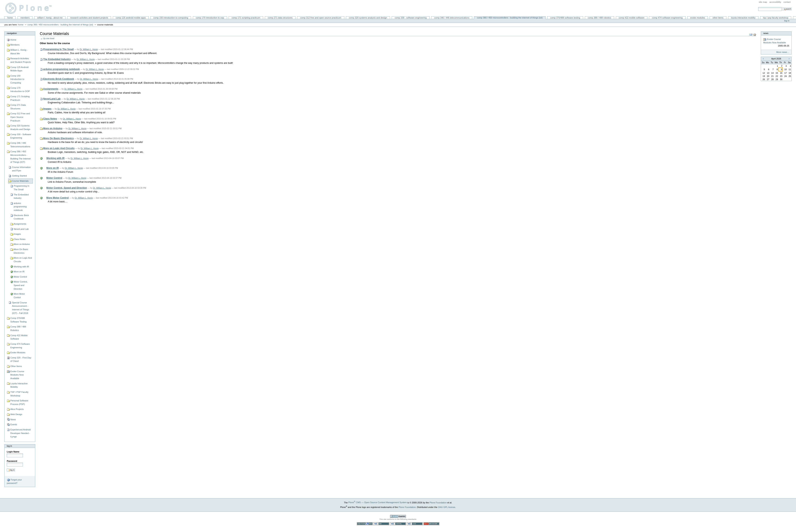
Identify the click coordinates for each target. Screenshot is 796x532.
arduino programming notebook (20, 207)
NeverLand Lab (21, 229)
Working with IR (21, 267)
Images (17, 234)
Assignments (20, 224)
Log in (787, 21)
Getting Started (19, 176)
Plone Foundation (438, 502)
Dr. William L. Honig (89, 49)
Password (12, 461)
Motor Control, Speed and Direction (21, 285)
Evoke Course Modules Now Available (17, 375)
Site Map (763, 2)
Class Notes (20, 239)
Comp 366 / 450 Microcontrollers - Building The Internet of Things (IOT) (510, 18)
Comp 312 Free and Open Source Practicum (321, 18)
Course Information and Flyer (21, 169)
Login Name (13, 452)
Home (10, 18)
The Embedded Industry (21, 196)
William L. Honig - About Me (50, 18)
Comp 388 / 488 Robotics (599, 18)
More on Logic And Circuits (23, 260)
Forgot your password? (14, 481)
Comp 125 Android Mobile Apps (131, 18)
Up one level (49, 38)
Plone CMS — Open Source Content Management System (378, 502)
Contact (787, 2)
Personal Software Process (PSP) (19, 402)
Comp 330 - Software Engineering (411, 18)
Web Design (16, 414)
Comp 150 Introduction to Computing (171, 18)
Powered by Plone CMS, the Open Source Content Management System (398, 516)
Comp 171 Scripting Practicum (246, 18)
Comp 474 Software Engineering (667, 18)
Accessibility (775, 2)
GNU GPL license (447, 507)
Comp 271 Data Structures (280, 18)
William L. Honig (30, 8)
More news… (783, 52)
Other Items (718, 18)
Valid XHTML (398, 524)
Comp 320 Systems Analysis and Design (368, 18)
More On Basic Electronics (21, 251)
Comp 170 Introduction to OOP (210, 18)
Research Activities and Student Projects (89, 18)
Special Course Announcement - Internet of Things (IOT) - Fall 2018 (20, 308)
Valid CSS (415, 524)
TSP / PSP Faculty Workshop (776, 18)
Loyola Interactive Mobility (743, 18)
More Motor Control (19, 296)
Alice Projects (17, 409)
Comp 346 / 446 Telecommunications (452, 18)
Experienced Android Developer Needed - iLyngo (20, 433)
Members (25, 18)
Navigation (12, 33)
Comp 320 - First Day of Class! (21, 359)
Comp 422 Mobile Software (632, 18)
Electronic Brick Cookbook (21, 217)
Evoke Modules (697, 18)
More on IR (19, 272)
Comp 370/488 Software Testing (565, 18)
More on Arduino (22, 244)
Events (14, 424)
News (13, 419)
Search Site (758, 7)
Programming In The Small (21, 188)
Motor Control (20, 277)
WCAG (381, 524)
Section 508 (365, 524)
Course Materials (20, 181)
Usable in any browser (431, 524)
